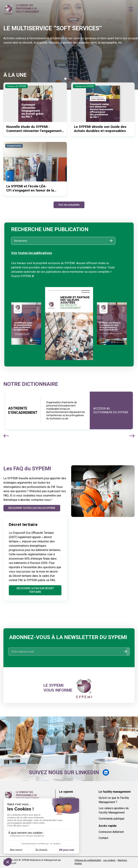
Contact (103, 838)
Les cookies (109, 860)
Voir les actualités (69, 205)
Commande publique (111, 819)
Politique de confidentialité (88, 860)
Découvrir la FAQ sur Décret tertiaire (35, 590)
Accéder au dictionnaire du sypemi (111, 410)
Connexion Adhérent (111, 832)
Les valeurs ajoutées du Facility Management (114, 810)
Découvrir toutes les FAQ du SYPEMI (32, 508)
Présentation (67, 798)
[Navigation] (131, 9)
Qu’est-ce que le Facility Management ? (114, 800)
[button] (65, 79)
